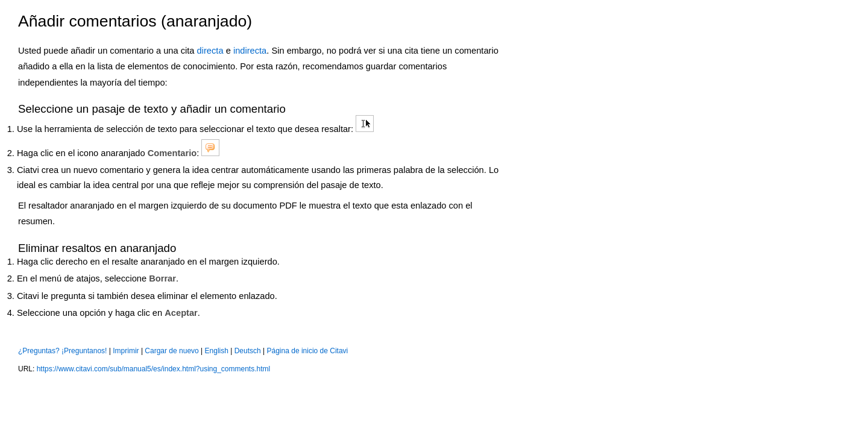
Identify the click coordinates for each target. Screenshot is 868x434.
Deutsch (248, 351)
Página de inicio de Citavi (308, 351)
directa (210, 51)
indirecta (250, 51)
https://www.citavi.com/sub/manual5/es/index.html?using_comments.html (154, 369)
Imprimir (126, 351)
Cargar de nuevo (171, 351)
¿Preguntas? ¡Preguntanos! (62, 351)
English (217, 351)
